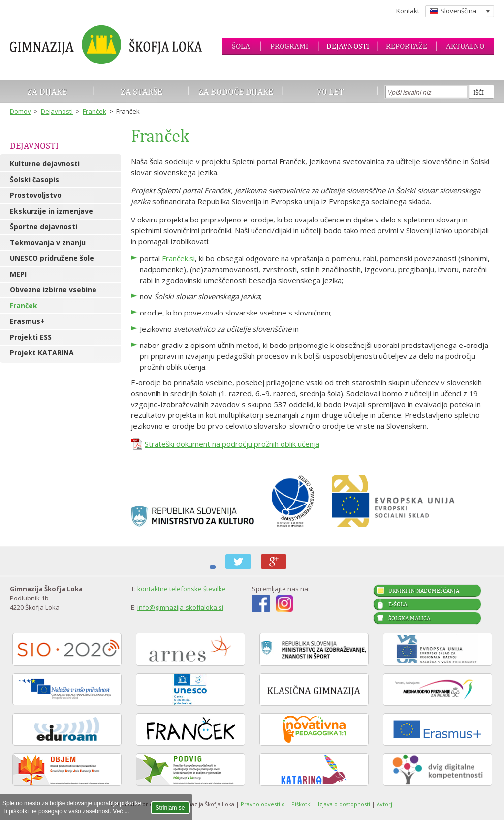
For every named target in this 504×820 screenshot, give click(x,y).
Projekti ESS (31, 337)
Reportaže (407, 46)
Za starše (142, 91)
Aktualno (465, 46)
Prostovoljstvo (36, 195)
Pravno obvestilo (263, 804)
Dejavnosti (348, 46)
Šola (241, 46)
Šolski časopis (34, 179)
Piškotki (301, 804)
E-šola (398, 604)
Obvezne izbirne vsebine (53, 290)
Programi (289, 46)
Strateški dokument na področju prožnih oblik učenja (232, 444)
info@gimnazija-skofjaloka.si (180, 607)
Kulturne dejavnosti (45, 164)
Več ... (121, 811)
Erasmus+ (27, 321)
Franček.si (178, 258)
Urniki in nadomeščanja (424, 591)
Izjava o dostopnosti (344, 804)
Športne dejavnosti (44, 227)
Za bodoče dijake (236, 91)
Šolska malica (409, 618)
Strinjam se (170, 808)
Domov (20, 111)
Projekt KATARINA (42, 353)
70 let (331, 91)
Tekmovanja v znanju (48, 242)
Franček (94, 111)
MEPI (18, 274)
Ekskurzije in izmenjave (51, 211)
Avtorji (385, 804)
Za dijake (47, 91)
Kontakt (408, 11)
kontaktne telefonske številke (182, 589)
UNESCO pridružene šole (52, 258)
